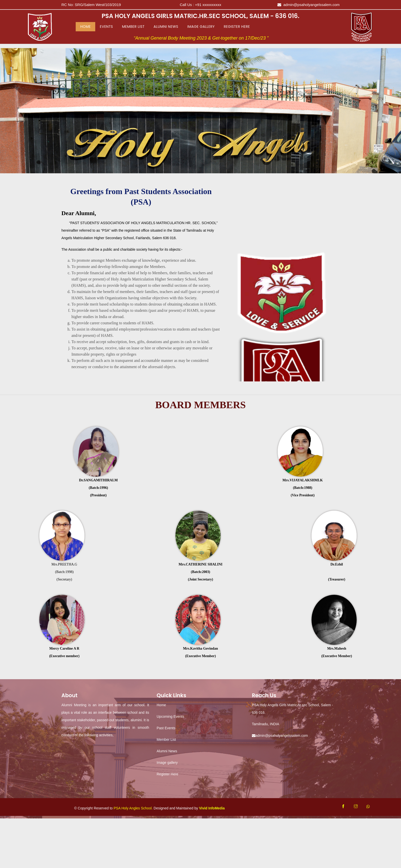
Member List (133, 27)
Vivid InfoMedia (212, 808)
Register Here (237, 27)
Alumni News (166, 27)
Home (86, 26)
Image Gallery (201, 27)
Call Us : (200, 5)
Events (106, 27)
